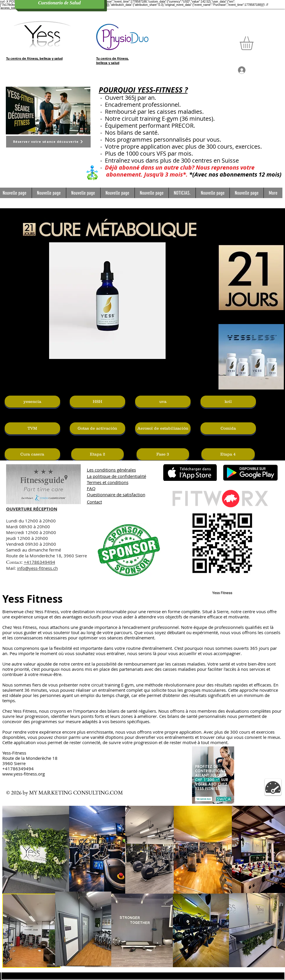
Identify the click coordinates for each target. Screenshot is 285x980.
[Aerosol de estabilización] (163, 428)
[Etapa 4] (228, 454)
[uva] (163, 402)
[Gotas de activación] (97, 428)
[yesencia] (32, 402)
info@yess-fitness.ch (37, 568)
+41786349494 (40, 562)
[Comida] (228, 428)
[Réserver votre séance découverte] (48, 142)
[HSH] (97, 402)
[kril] (228, 402)
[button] (254, 43)
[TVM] (32, 428)
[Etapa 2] (97, 454)
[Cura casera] (32, 454)
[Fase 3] (163, 454)
